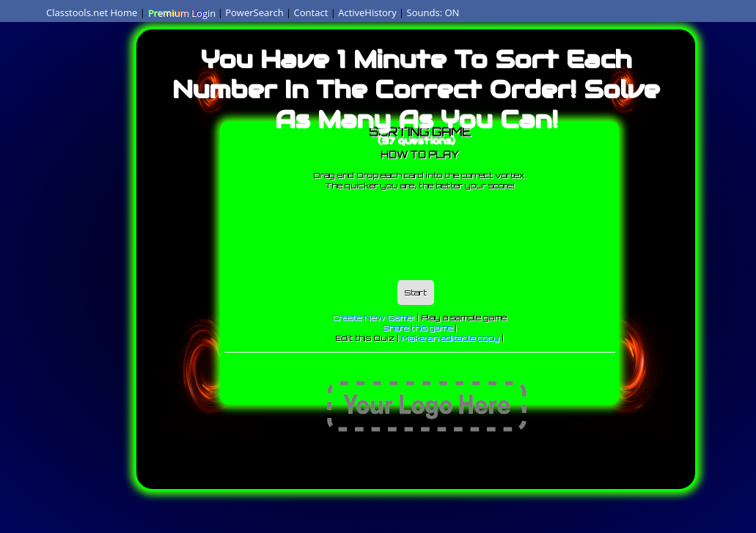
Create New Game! (373, 317)
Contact (311, 12)
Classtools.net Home (92, 12)
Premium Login (181, 12)
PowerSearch (254, 12)
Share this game (418, 328)
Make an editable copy (450, 338)
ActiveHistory (367, 12)
